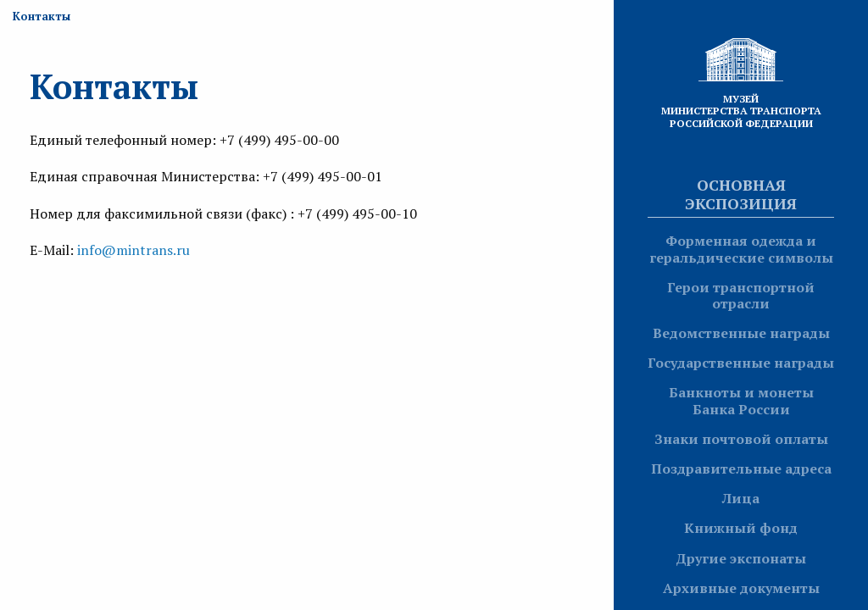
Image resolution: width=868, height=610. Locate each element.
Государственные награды (741, 363)
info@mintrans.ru (134, 250)
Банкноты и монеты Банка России (741, 400)
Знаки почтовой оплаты (741, 439)
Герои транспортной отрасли (741, 295)
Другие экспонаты (741, 558)
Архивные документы (741, 588)
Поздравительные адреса (741, 469)
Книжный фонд (741, 528)
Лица (741, 498)
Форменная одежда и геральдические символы (741, 249)
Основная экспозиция (741, 194)
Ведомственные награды (741, 333)
